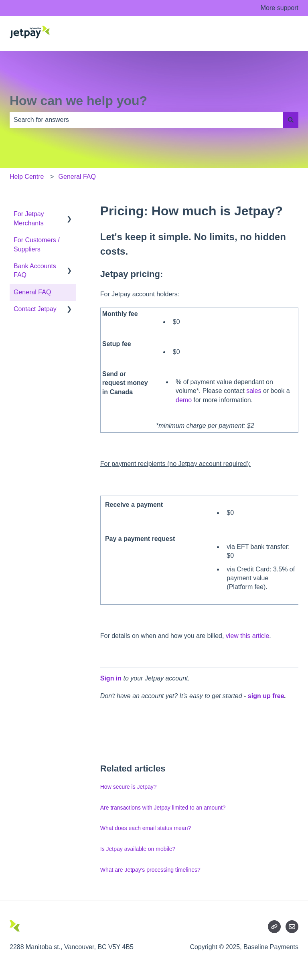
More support (280, 8)
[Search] (291, 120)
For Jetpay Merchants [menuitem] (29, 218)
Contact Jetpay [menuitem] (35, 309)
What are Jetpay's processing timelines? (150, 870)
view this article (247, 636)
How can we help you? (78, 101)
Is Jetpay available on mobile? (138, 849)
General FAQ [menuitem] (32, 292)
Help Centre (27, 177)
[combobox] (146, 120)
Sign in (111, 678)
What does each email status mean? (146, 828)
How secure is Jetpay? (129, 787)
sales (254, 391)
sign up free (266, 696)
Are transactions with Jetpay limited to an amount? (163, 808)
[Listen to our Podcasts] (274, 927)
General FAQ (77, 177)
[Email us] (292, 927)
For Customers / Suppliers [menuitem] (37, 244)
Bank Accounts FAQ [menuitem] (35, 270)
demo (184, 400)
